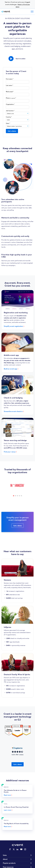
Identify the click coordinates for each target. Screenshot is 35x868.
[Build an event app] (17, 342)
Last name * (9, 85)
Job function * (10, 111)
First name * (10, 79)
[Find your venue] (17, 427)
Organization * (10, 104)
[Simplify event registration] (17, 300)
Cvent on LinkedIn (17, 849)
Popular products (9, 863)
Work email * (10, 92)
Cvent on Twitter (14, 849)
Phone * (11, 98)
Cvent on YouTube (21, 849)
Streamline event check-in (13, 411)
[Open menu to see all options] (32, 12)
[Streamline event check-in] (17, 385)
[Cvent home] (6, 12)
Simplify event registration (13, 326)
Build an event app (10, 369)
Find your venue (10, 452)
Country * (9, 117)
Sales (5, 855)
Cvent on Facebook (10, 849)
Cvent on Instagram (25, 849)
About (5, 859)
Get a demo (18, 526)
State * (8, 123)
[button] (11, 59)
